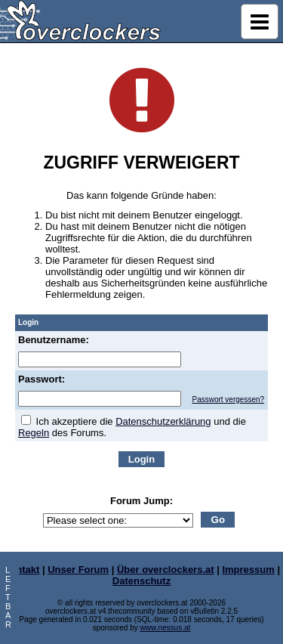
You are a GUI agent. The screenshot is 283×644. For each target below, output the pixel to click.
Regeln (34, 433)
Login (141, 459)
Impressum (248, 570)
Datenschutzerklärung (163, 421)
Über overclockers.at (166, 570)
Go (218, 520)
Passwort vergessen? (228, 399)
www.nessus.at (166, 628)
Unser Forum (78, 570)
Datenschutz (141, 581)
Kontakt (21, 570)
